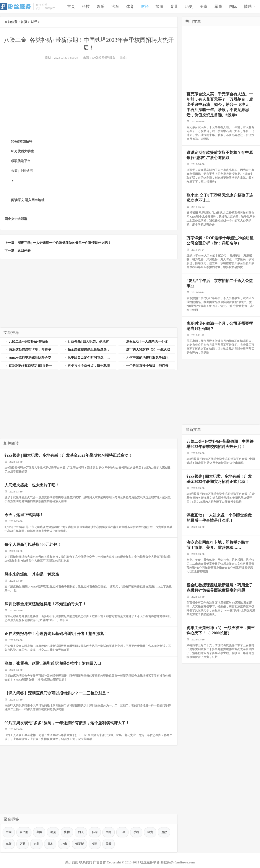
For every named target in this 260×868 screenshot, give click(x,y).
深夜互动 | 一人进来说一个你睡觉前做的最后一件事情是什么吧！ (64, 243)
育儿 (174, 7)
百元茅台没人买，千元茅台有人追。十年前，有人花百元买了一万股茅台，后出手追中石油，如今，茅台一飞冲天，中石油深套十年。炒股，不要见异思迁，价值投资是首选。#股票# (220, 105)
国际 (233, 7)
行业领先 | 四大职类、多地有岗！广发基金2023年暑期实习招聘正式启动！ (68, 455)
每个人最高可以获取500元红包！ (33, 545)
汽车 (115, 7)
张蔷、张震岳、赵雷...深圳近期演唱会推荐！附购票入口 (53, 663)
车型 (9, 844)
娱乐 (101, 7)
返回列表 (24, 251)
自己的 (24, 832)
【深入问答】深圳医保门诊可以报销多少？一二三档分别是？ (57, 693)
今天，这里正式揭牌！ (24, 515)
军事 (218, 7)
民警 (109, 844)
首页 (71, 7)
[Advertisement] (89, 92)
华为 (150, 832)
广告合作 (99, 862)
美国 (39, 832)
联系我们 (86, 862)
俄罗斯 (79, 844)
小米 (64, 844)
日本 (50, 844)
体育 (130, 7)
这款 (164, 832)
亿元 (95, 832)
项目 (95, 844)
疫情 (67, 832)
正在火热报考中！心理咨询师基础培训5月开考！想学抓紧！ (56, 634)
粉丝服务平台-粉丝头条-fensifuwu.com (167, 862)
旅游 (159, 7)
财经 (145, 7)
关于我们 (72, 862)
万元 (23, 844)
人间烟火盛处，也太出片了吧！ (32, 485)
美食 (204, 7)
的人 (81, 832)
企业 (36, 844)
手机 (136, 832)
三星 (122, 832)
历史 (189, 7)
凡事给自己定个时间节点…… (87, 358)
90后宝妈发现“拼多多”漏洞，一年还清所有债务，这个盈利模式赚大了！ (67, 723)
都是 (53, 832)
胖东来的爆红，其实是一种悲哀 (32, 574)
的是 (109, 832)
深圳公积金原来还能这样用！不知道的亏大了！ (45, 604)
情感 (250, 6)
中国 (9, 832)
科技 (86, 7)
